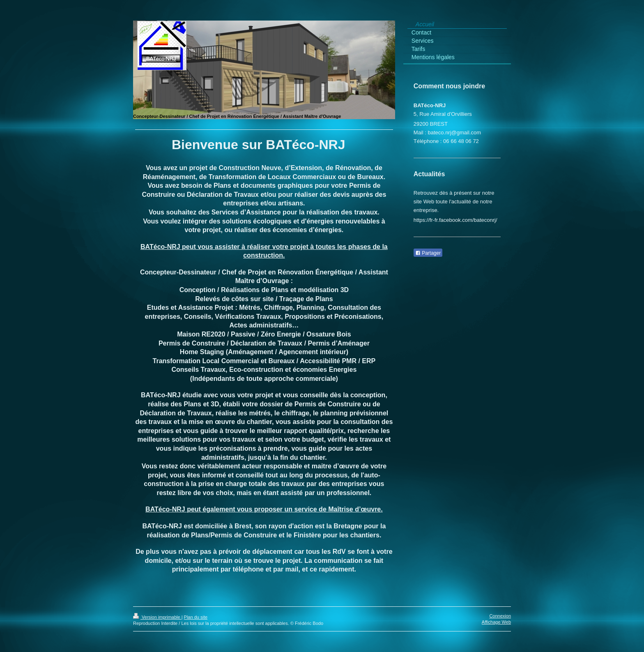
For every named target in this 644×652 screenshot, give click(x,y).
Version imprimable (157, 617)
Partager (428, 253)
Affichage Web (496, 622)
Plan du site (196, 617)
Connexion (500, 616)
